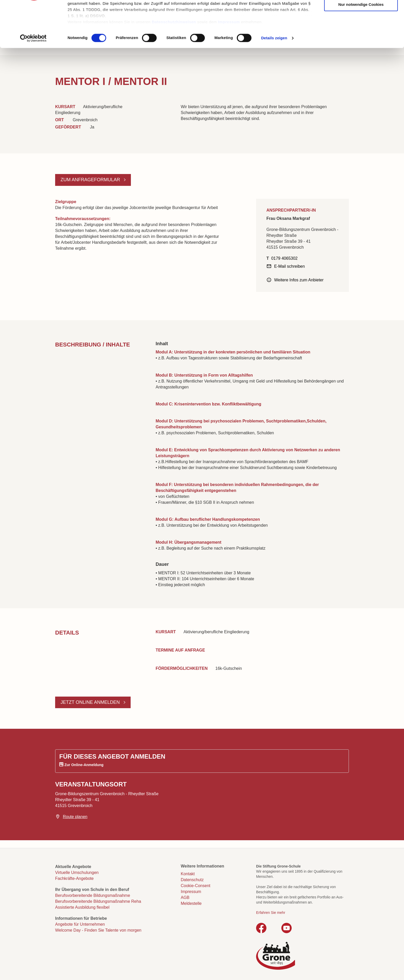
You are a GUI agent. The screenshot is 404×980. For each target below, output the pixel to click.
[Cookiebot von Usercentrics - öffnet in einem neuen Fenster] (33, 78)
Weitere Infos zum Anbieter (299, 280)
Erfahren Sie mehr (271, 913)
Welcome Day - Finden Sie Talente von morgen (98, 930)
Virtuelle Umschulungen (77, 873)
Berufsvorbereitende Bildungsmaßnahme (93, 895)
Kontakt (188, 874)
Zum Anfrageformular (91, 180)
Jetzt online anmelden (91, 702)
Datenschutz (192, 880)
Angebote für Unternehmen (80, 924)
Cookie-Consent (196, 886)
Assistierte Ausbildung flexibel (82, 907)
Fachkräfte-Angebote (74, 878)
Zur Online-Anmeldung (84, 765)
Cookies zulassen (361, 13)
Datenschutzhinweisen (174, 62)
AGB (185, 897)
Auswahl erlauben (361, 29)
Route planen (75, 817)
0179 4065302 (284, 258)
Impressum (229, 62)
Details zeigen (274, 78)
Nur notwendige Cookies (361, 44)
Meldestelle (191, 903)
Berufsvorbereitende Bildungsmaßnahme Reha (98, 901)
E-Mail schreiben (289, 266)
